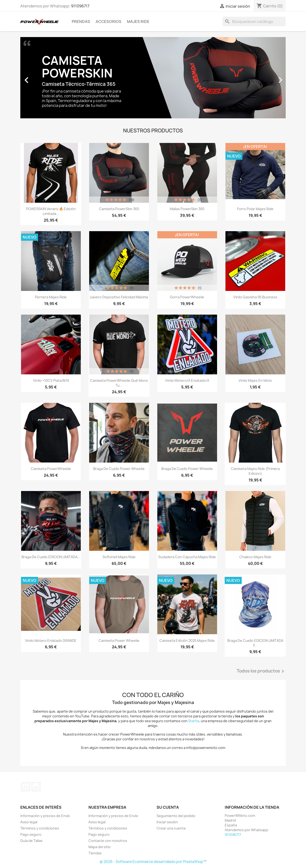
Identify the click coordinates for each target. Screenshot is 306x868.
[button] (40, 78)
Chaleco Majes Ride (255, 557)
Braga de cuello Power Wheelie (119, 469)
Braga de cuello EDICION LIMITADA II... (255, 643)
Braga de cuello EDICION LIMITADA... (51, 557)
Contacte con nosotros (108, 841)
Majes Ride (138, 22)
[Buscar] (254, 22)
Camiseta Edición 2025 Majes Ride (187, 641)
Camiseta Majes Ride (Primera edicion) (255, 471)
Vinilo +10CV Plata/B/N (51, 380)
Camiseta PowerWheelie (51, 469)
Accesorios (109, 22)
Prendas (81, 22)
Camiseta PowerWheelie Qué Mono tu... (119, 383)
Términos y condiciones (40, 828)
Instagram (36, 787)
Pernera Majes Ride (51, 297)
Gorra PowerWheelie (187, 297)
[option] (153, 78)
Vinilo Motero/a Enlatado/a (187, 380)
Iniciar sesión (167, 822)
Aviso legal (29, 822)
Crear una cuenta (171, 828)
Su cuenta (168, 807)
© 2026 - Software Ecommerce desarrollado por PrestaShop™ (153, 862)
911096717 (80, 6)
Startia (194, 721)
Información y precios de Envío (45, 816)
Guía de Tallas (31, 841)
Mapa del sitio (100, 847)
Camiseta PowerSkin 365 (119, 209)
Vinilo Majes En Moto (255, 380)
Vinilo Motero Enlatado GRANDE (51, 641)
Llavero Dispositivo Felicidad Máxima (119, 297)
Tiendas (95, 853)
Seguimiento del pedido (176, 816)
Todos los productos (261, 671)
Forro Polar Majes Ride (255, 209)
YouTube (26, 787)
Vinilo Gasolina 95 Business (255, 297)
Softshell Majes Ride (119, 557)
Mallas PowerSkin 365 (187, 209)
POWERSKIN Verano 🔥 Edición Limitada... (51, 211)
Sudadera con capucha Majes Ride (187, 557)
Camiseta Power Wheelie (119, 641)
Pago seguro (31, 834)
